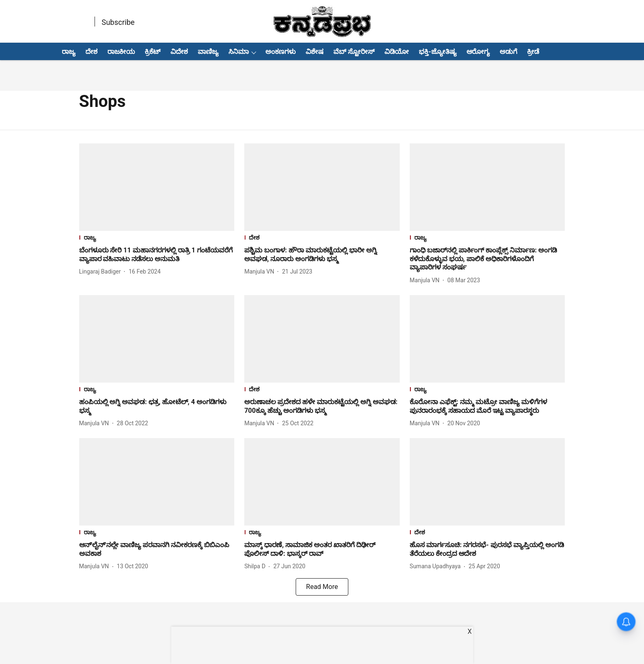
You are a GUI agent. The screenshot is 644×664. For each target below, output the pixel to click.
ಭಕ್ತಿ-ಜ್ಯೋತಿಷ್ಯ (437, 52)
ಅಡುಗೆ (508, 52)
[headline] (157, 255)
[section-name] (157, 239)
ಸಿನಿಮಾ (239, 52)
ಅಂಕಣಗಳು (281, 52)
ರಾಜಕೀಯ (121, 52)
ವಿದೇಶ (179, 52)
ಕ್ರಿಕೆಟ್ (153, 52)
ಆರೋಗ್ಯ (478, 52)
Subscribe (118, 22)
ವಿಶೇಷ (315, 52)
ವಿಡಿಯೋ (397, 52)
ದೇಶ (91, 52)
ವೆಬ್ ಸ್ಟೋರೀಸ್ (354, 52)
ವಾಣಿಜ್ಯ (208, 52)
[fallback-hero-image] (157, 187)
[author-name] (102, 272)
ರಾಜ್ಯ (69, 52)
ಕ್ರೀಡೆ (533, 52)
